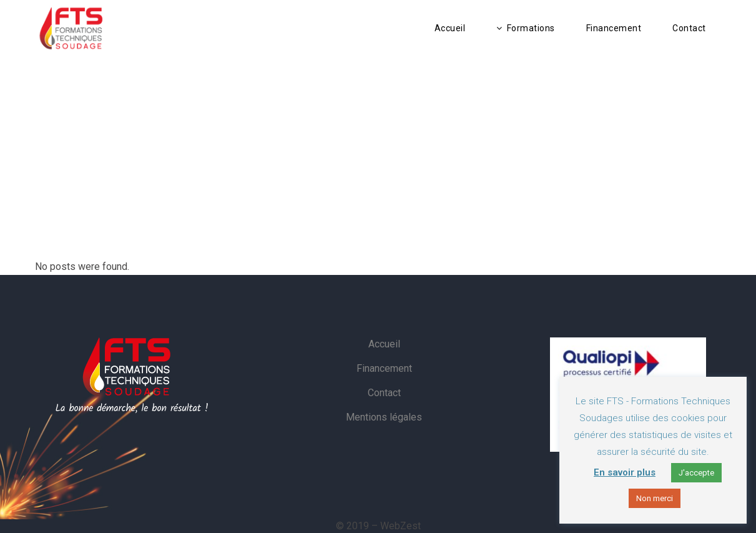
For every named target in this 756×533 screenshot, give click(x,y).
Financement (384, 368)
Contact (384, 393)
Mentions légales (384, 417)
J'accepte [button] (696, 473)
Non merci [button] (655, 498)
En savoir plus (625, 472)
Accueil (384, 344)
